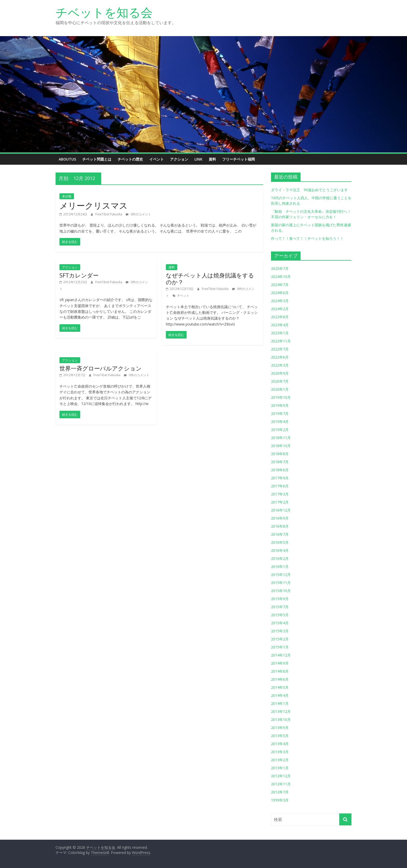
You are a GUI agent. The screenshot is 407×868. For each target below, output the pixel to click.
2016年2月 (280, 558)
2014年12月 (281, 655)
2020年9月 (280, 373)
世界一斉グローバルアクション (101, 368)
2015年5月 (280, 615)
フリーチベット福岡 (239, 159)
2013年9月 (280, 728)
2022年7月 (280, 349)
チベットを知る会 (104, 12)
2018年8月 (280, 454)
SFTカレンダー (79, 275)
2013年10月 (281, 720)
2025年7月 (280, 269)
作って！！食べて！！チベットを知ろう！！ (307, 238)
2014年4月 (280, 695)
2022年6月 (280, 357)
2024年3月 (280, 301)
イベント (157, 159)
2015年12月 (281, 575)
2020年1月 (280, 389)
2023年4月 (280, 325)
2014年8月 (280, 671)
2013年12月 (281, 711)
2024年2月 (280, 309)
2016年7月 (280, 534)
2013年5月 (280, 736)
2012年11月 (281, 784)
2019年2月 (280, 430)
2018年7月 (280, 462)
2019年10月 (281, 397)
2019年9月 (280, 405)
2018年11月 (281, 438)
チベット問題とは (97, 159)
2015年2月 (280, 639)
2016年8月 (280, 526)
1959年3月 (280, 800)
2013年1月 (280, 768)
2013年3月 (280, 752)
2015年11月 (281, 583)
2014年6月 (280, 679)
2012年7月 (280, 792)
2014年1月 (280, 703)
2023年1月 (280, 333)
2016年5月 (280, 542)
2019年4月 (280, 422)
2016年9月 (280, 518)
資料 (212, 159)
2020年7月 (280, 381)
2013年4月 (280, 744)
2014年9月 (280, 663)
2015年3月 (280, 631)
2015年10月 (281, 591)
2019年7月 (280, 413)
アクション (179, 159)
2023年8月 (280, 317)
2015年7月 (280, 607)
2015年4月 (280, 623)
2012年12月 (281, 776)
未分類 (67, 196)
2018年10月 (281, 446)
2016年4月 (280, 550)
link (198, 159)
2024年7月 (280, 285)
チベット (183, 296)
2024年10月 (281, 277)
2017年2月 (280, 502)
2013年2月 (280, 760)
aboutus (67, 159)
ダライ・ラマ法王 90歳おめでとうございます (309, 190)
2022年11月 (281, 341)
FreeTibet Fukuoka (109, 214)
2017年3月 (280, 494)
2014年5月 (280, 687)
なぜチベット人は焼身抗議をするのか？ (210, 279)
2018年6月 (280, 470)
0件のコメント (138, 214)
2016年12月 (281, 510)
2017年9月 (280, 478)
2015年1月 (280, 647)
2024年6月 (280, 293)
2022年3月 (280, 365)
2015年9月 (280, 599)
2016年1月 (280, 566)
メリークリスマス (94, 205)
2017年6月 (280, 486)
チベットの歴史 (130, 159)
